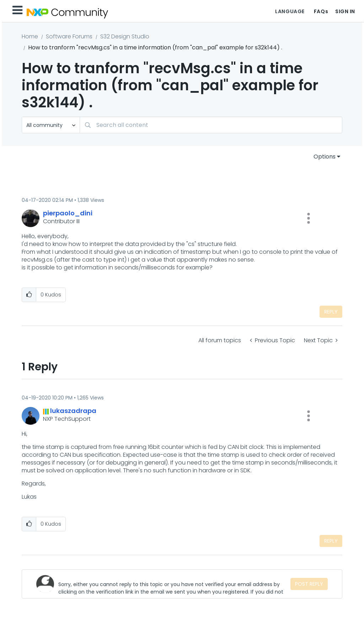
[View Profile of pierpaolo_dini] (68, 213)
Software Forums (69, 36)
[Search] (211, 125)
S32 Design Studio (125, 36)
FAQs (321, 11)
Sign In (345, 11)
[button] (309, 218)
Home (30, 36)
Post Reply (309, 584)
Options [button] (325, 157)
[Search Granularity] (51, 125)
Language (290, 11)
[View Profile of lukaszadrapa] (73, 411)
